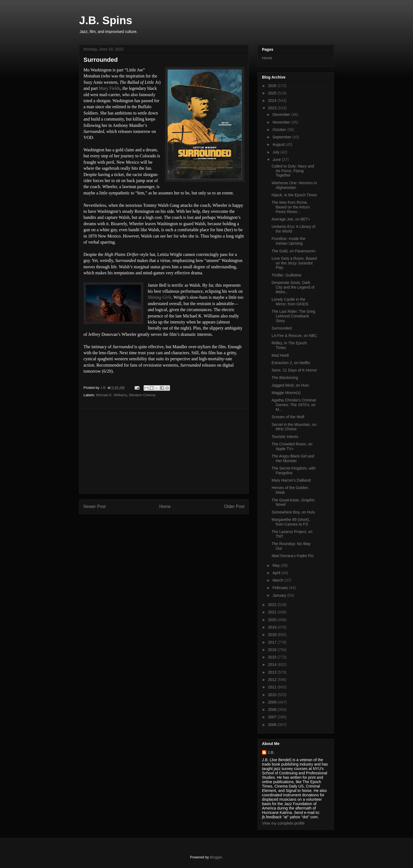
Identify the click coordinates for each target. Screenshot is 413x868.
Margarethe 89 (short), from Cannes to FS (291, 522)
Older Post (234, 506)
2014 (273, 665)
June (277, 160)
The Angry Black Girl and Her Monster (293, 458)
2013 (273, 672)
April (277, 573)
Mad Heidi (280, 355)
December (282, 115)
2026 (273, 86)
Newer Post (95, 506)
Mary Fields (110, 88)
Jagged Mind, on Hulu (290, 385)
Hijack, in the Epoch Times (294, 195)
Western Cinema (142, 395)
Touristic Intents (285, 437)
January (280, 595)
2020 (273, 620)
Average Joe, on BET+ (291, 219)
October (280, 130)
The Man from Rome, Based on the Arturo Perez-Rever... (291, 207)
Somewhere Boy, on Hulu (293, 512)
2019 (273, 627)
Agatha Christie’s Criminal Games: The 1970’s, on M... (294, 405)
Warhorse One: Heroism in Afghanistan (294, 185)
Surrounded (282, 328)
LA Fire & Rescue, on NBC (294, 336)
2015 (273, 657)
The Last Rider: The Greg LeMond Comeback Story (293, 316)
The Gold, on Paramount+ (294, 251)
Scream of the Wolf (288, 417)
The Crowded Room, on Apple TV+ (292, 446)
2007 (273, 717)
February (281, 588)
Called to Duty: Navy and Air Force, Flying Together (293, 171)
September (282, 137)
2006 (273, 725)
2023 (273, 108)
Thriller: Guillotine (287, 275)
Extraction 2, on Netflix (291, 363)
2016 (273, 650)
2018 (273, 635)
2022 (273, 605)
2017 (273, 642)
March (278, 580)
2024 (273, 101)
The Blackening (285, 378)
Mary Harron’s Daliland (291, 480)
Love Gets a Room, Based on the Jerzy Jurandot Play (294, 263)
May (277, 565)
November (282, 122)
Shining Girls (160, 297)
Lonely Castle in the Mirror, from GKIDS (290, 302)
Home (165, 506)
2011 (273, 687)
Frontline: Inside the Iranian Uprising (288, 241)
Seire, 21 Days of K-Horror (294, 370)
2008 (273, 710)
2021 (273, 612)
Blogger (216, 857)
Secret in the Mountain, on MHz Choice (294, 427)
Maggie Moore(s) (286, 393)
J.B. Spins (106, 20)
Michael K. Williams (112, 395)
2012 (273, 680)
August (279, 144)
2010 (273, 695)
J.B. (271, 752)
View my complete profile (283, 823)
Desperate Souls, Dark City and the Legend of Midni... (293, 287)
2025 (273, 93)
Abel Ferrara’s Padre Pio (293, 556)
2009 (273, 702)
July (276, 152)
